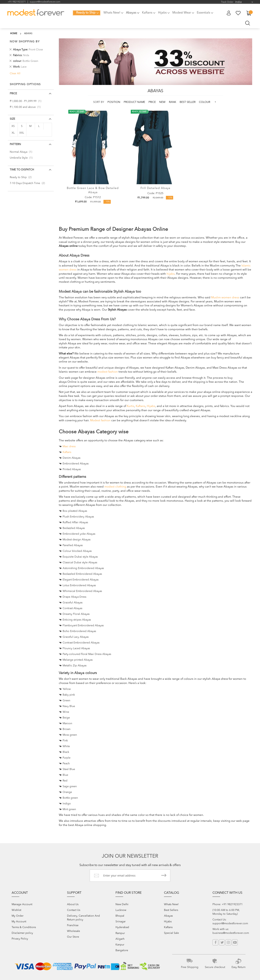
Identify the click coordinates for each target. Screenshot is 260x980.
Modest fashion (100, 421)
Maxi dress (69, 446)
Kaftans (140, 406)
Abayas (168, 916)
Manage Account (22, 904)
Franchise (73, 925)
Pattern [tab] (15, 144)
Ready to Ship (22, 177)
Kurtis (130, 406)
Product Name (135, 102)
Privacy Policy (20, 939)
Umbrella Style (22, 158)
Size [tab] (12, 119)
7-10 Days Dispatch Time (28, 183)
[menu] (144, 15)
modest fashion (108, 372)
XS (13, 126)
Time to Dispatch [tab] (22, 170)
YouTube (235, 942)
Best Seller (188, 102)
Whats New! (171, 904)
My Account (229, 13)
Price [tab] (13, 94)
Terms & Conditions (24, 927)
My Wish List (238, 13)
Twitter (222, 942)
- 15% (107, 202)
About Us (73, 904)
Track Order (227, 2)
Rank (173, 102)
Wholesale (73, 931)
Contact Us (74, 910)
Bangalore (122, 950)
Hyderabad (122, 927)
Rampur (120, 933)
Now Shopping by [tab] (25, 42)
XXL (22, 133)
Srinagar (121, 922)
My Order (18, 916)
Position (114, 102)
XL (13, 133)
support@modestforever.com (45, 2)
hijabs (171, 274)
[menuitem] (87, 13)
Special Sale (171, 933)
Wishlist (16, 910)
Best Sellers (171, 910)
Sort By (99, 102)
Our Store (73, 937)
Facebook (215, 942)
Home (14, 34)
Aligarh (120, 939)
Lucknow (121, 910)
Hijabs (151, 406)
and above (26, 107)
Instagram (228, 942)
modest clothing (115, 487)
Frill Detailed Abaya (155, 188)
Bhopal (120, 916)
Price (153, 102)
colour (205, 102)
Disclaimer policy (22, 933)
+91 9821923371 (17, 2)
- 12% (170, 198)
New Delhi (122, 904)
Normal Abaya (22, 152)
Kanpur (120, 945)
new (163, 102)
